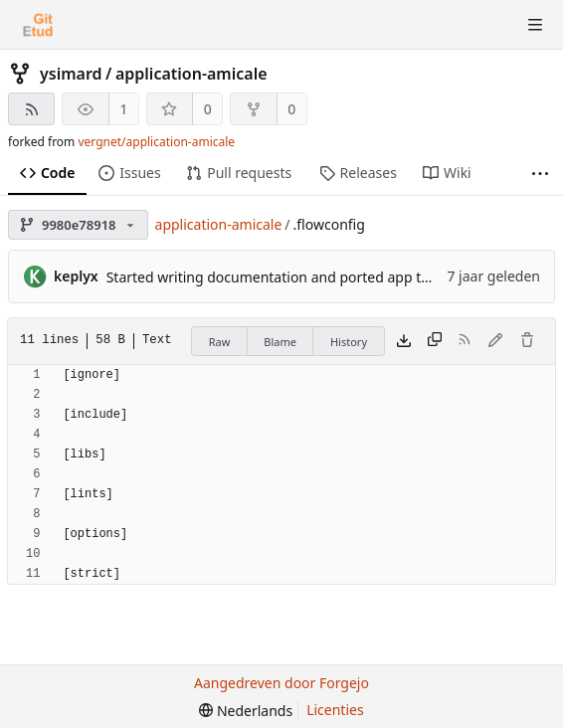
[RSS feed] (31, 109)
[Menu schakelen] (535, 25)
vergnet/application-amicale (156, 142)
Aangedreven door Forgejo (281, 683)
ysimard (71, 74)
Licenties (335, 710)
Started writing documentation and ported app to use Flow (298, 277)
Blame (280, 342)
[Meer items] (540, 174)
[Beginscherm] (38, 25)
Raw (220, 342)
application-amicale (191, 74)
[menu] (246, 711)
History (349, 342)
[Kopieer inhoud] (435, 341)
